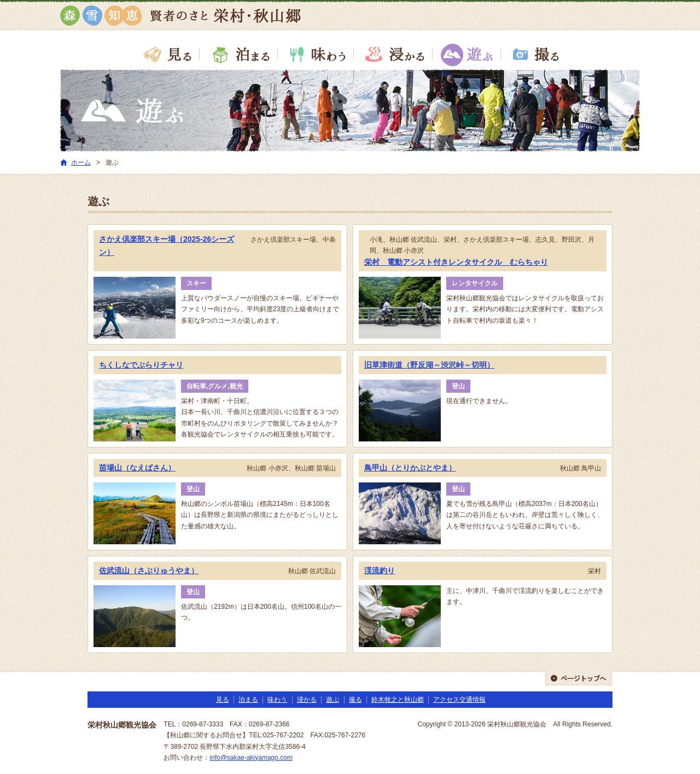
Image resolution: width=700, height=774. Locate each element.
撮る (533, 54)
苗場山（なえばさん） (137, 468)
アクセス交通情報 (459, 700)
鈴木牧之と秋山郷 (398, 700)
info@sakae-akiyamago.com (251, 758)
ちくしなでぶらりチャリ (141, 365)
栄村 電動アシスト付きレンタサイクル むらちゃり (456, 262)
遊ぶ (466, 54)
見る (167, 54)
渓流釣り (380, 571)
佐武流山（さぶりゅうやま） (149, 571)
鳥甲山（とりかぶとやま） (410, 468)
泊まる (239, 54)
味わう (316, 54)
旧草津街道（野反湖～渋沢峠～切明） (429, 365)
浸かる (393, 54)
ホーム (81, 162)
